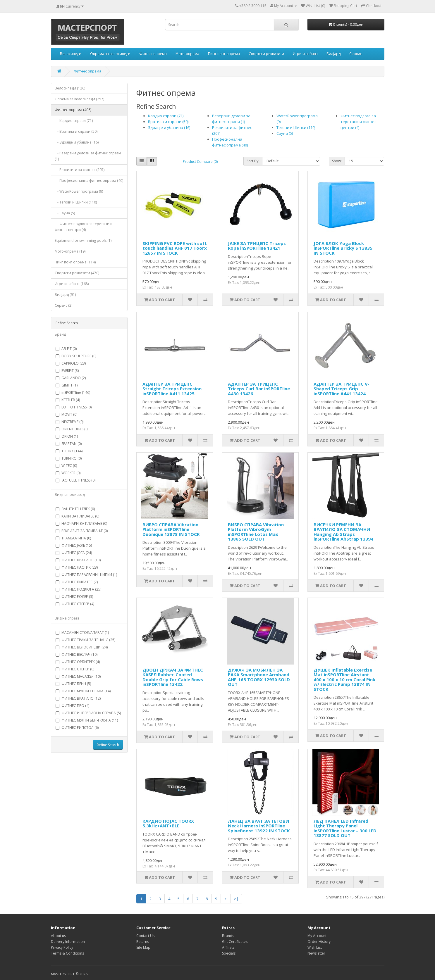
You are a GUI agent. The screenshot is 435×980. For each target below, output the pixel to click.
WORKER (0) (68, 473)
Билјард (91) (65, 295)
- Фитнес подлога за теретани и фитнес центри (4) (84, 227)
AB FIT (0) (66, 349)
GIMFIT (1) (67, 385)
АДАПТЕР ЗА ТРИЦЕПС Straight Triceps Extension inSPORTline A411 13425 (172, 389)
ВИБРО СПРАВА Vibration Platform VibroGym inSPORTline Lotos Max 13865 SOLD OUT (256, 532)
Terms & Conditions (67, 953)
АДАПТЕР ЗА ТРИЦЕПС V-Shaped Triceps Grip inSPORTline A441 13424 (342, 389)
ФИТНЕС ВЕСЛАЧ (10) (76, 654)
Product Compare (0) (200, 162)
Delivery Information (68, 942)
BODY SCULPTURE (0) (76, 356)
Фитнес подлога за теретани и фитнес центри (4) (358, 122)
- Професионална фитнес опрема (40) (89, 181)
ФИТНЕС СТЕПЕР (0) (75, 669)
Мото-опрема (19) (70, 251)
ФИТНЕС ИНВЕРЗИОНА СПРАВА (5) (88, 713)
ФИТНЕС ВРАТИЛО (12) (78, 698)
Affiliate (228, 947)
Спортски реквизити (266, 54)
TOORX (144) (69, 451)
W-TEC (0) (66, 466)
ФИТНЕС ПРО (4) (72, 706)
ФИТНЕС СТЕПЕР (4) (75, 604)
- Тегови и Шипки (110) (76, 202)
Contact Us (145, 936)
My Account (317, 936)
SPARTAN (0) (69, 444)
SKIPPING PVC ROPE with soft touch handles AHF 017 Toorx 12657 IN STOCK (175, 248)
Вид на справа (67, 618)
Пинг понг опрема (224, 54)
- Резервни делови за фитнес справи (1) (88, 156)
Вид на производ (70, 495)
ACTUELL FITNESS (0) (75, 480)
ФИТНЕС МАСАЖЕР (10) (78, 676)
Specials (229, 953)
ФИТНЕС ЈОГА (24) (74, 553)
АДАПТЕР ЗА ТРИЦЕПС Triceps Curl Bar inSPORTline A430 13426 (259, 389)
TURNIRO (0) (69, 458)
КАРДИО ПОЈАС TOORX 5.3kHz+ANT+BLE (168, 823)
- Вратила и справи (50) (76, 131)
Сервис (356, 54)
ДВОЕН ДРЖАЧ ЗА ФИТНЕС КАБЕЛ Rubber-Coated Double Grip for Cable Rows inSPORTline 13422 (173, 677)
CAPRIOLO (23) (71, 363)
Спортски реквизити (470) (77, 273)
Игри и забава (305, 54)
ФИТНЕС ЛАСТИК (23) (77, 567)
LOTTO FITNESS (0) (74, 407)
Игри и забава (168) (72, 284)
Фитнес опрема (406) (73, 110)
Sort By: (253, 161)
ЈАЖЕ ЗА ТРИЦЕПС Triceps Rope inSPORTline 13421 (257, 246)
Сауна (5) (285, 133)
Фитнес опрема (153, 54)
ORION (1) (67, 436)
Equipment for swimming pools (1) (83, 240)
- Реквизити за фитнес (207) (80, 170)
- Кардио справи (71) (74, 121)
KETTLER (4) (68, 400)
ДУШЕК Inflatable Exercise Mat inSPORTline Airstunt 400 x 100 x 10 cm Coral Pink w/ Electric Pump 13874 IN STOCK (344, 679)
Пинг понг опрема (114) (75, 262)
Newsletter (316, 953)
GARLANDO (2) (71, 378)
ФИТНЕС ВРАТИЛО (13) (78, 560)
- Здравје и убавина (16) (77, 142)
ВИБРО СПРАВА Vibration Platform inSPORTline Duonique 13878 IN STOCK (171, 529)
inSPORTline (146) (73, 392)
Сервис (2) (63, 305)
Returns (143, 942)
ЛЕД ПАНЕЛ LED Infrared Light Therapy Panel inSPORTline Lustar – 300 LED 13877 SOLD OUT (345, 828)
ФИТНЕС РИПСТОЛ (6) (77, 728)
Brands (228, 936)
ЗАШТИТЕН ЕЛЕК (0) (75, 509)
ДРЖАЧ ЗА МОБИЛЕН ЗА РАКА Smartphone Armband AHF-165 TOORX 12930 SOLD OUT (259, 677)
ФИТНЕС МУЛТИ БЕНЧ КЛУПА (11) (87, 720)
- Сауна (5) (65, 213)
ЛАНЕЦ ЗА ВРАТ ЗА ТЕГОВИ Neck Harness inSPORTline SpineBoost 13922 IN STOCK (259, 826)
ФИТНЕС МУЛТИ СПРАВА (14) (83, 691)
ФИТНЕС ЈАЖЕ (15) (74, 545)
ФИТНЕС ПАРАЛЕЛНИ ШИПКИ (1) (86, 575)
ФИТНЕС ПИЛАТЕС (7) (77, 582)
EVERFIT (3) (67, 371)
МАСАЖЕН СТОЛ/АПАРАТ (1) (82, 633)
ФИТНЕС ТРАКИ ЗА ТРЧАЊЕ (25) (85, 640)
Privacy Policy (62, 947)
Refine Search (108, 745)
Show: (337, 161)
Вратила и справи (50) (168, 122)
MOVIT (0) (66, 414)
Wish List (315, 947)
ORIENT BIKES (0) (72, 429)
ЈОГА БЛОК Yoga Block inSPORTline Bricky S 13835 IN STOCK (343, 248)
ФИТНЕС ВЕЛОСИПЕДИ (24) (82, 647)
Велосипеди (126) (70, 88)
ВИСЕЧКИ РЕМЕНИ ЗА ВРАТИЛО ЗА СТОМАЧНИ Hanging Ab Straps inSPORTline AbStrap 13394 (343, 532)
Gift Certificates (235, 942)
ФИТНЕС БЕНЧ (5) (73, 684)
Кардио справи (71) (166, 116)
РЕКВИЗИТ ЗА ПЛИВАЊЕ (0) (82, 531)
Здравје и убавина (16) (169, 127)
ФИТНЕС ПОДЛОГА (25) (78, 589)
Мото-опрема (187, 54)
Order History (319, 942)
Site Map (143, 947)
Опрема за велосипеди (110, 54)
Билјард (333, 54)
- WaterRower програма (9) (79, 191)
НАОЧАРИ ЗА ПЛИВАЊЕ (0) (81, 523)
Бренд (60, 334)
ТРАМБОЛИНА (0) (73, 538)
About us (58, 936)
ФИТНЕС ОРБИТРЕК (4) (78, 662)
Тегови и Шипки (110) (296, 127)
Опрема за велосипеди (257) (79, 99)
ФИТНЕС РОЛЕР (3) (74, 597)
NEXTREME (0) (69, 422)
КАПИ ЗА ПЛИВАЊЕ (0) (77, 516)
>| (236, 899)
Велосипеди (71, 54)
